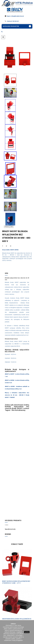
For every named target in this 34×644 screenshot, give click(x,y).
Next (12, 227)
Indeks (7, 525)
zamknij (27, 632)
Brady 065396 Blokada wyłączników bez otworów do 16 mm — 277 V (16, 582)
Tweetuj (6, 246)
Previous (7, 227)
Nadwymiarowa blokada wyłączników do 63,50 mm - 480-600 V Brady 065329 (17, 620)
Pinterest (11, 246)
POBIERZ (12, 397)
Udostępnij (3, 246)
